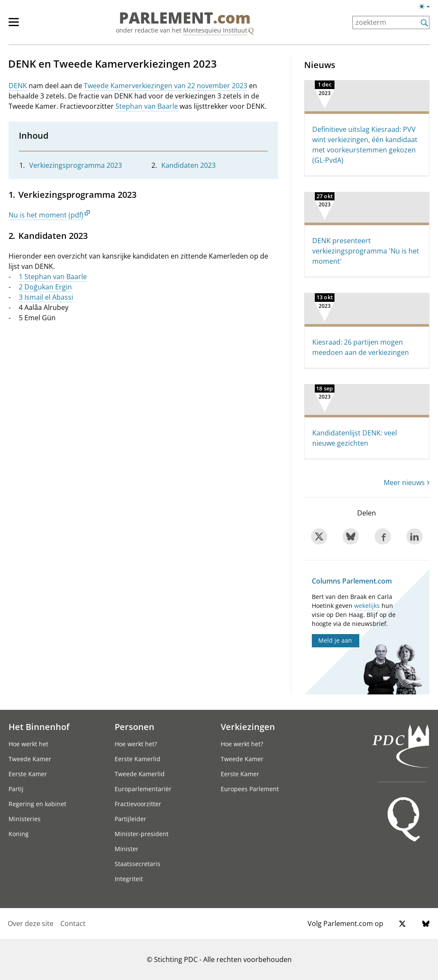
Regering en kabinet (37, 804)
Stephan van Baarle (147, 106)
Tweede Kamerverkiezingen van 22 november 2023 (166, 86)
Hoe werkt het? (136, 744)
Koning (19, 834)
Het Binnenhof (39, 727)
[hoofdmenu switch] (14, 26)
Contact (73, 923)
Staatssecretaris (138, 864)
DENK (18, 86)
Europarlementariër (143, 789)
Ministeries (25, 819)
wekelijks (367, 606)
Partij (16, 789)
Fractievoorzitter (138, 804)
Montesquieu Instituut (215, 30)
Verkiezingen (248, 727)
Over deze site (31, 923)
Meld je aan (335, 640)
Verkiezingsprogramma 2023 (75, 165)
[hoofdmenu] (18, 26)
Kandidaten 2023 (188, 165)
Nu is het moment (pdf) (46, 215)
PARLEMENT (185, 18)
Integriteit (129, 879)
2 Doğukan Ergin (45, 287)
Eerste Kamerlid (138, 759)
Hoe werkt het (28, 744)
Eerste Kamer (28, 774)
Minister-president (142, 834)
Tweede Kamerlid (140, 774)
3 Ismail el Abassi (46, 297)
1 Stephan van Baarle (53, 277)
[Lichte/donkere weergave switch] (427, 7)
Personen (135, 727)
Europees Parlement (250, 789)
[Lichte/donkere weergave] (427, 8)
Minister (127, 849)
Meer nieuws (404, 483)
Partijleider (130, 819)
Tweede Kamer (30, 759)
